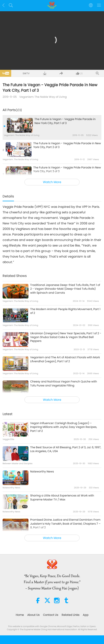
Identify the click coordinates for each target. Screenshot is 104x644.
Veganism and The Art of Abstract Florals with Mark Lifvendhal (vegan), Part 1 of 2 (65, 359)
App (86, 615)
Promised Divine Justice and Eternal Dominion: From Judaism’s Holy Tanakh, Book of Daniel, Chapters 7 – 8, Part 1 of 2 (65, 524)
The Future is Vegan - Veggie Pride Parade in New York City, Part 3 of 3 (67, 169)
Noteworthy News (42, 472)
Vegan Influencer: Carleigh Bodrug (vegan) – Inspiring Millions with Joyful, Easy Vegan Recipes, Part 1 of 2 (64, 427)
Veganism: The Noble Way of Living (43, 97)
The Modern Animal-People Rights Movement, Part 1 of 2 (65, 311)
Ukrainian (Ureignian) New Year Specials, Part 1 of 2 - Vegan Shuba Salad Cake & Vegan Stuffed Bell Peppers (66, 337)
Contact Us (51, 615)
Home (20, 615)
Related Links (70, 615)
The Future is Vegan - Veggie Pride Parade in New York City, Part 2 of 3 (67, 145)
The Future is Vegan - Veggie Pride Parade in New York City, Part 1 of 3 (65, 121)
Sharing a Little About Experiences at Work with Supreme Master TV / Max (62, 498)
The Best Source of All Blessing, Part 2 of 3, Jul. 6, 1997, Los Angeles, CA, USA (66, 449)
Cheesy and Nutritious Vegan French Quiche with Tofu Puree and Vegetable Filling (64, 383)
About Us (33, 615)
